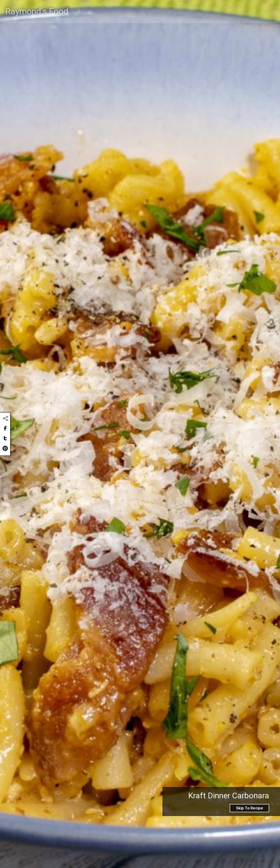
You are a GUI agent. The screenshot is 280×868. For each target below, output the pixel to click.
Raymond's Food (39, 25)
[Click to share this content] (5, 419)
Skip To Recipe (250, 808)
